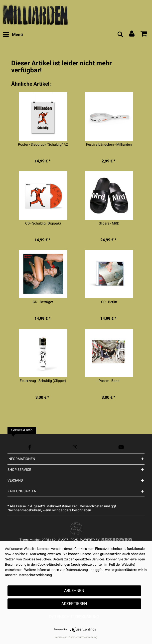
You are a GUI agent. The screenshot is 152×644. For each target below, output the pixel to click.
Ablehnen (74, 591)
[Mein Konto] (132, 35)
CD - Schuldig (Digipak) (43, 224)
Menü (13, 34)
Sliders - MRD (109, 224)
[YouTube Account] (121, 447)
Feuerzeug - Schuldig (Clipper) (43, 381)
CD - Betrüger (43, 302)
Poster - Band (109, 381)
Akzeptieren (74, 604)
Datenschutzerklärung (74, 617)
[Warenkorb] (144, 35)
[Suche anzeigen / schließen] (120, 35)
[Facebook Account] (30, 447)
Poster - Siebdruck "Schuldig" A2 (43, 145)
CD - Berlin (109, 302)
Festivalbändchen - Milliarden (109, 145)
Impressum (61, 637)
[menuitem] (13, 35)
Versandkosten (92, 506)
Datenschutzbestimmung (83, 637)
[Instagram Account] (75, 447)
